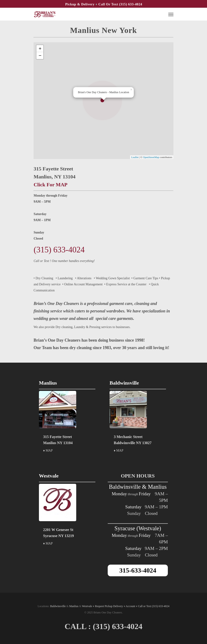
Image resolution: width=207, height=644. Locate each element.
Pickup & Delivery (80, 4)
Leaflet (135, 157)
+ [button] (40, 48)
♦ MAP (48, 451)
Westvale (87, 606)
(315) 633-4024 (59, 250)
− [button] (40, 55)
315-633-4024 (138, 570)
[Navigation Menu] (171, 14)
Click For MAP (50, 185)
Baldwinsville (58, 606)
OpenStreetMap (151, 157)
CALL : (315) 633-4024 (103, 626)
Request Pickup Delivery (109, 606)
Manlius (74, 606)
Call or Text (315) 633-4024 (120, 4)
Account (130, 606)
